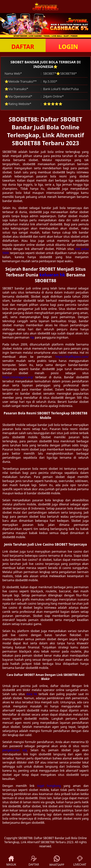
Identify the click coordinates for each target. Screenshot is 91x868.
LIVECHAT (80, 861)
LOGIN (68, 46)
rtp (32, 337)
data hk (32, 694)
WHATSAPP (57, 861)
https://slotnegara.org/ (18, 377)
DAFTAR (23, 46)
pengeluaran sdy (15, 750)
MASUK (11, 861)
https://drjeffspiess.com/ (72, 357)
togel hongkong (49, 786)
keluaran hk (52, 275)
